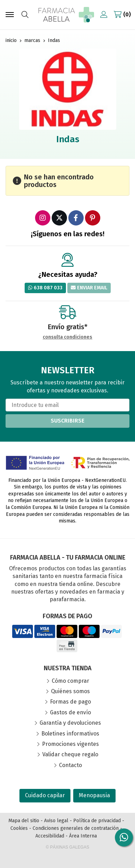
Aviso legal (56, 821)
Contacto (70, 765)
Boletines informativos (70, 734)
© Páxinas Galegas (67, 847)
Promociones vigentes (70, 744)
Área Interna (83, 836)
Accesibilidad (50, 836)
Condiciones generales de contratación (76, 828)
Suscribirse (67, 421)
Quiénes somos (70, 691)
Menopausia (94, 795)
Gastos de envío (70, 712)
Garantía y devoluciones (70, 723)
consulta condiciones (67, 337)
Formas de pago (70, 702)
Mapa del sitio (24, 821)
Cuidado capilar (45, 795)
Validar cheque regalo (70, 754)
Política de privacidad (97, 821)
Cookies (19, 828)
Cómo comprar (70, 681)
